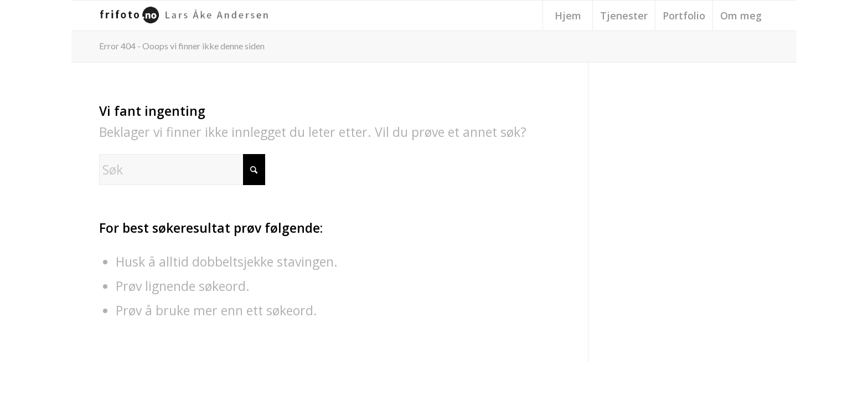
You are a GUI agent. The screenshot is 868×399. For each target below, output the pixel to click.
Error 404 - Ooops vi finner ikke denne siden (182, 46)
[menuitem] (567, 16)
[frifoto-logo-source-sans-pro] (187, 16)
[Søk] (182, 170)
